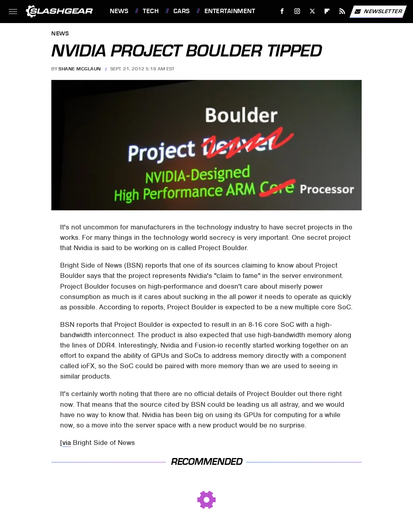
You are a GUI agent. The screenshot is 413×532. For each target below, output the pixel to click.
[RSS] (342, 11)
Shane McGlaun (80, 69)
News (119, 11)
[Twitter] (312, 11)
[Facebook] (282, 11)
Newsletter (378, 12)
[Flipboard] (327, 11)
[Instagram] (297, 11)
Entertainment (230, 11)
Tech (151, 11)
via (67, 443)
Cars (182, 11)
